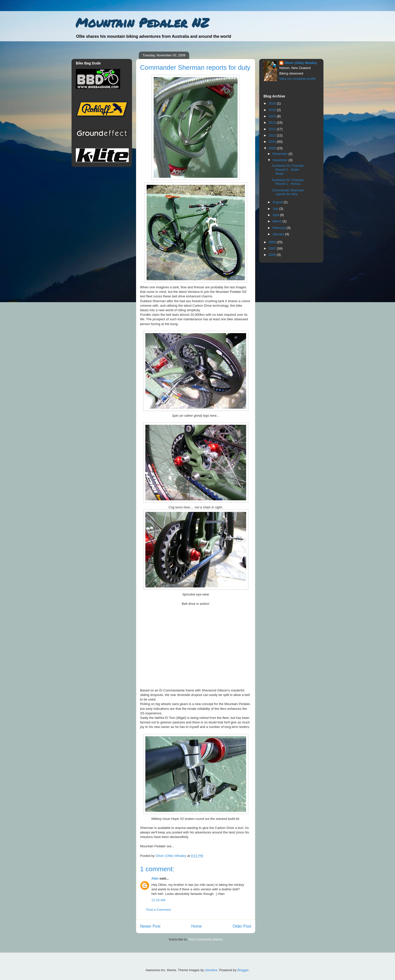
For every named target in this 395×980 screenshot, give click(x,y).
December (281, 154)
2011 (273, 135)
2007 (273, 248)
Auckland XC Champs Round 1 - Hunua (288, 182)
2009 (273, 148)
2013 (273, 122)
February (280, 228)
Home (196, 926)
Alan (155, 878)
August (278, 202)
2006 (273, 255)
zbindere (211, 970)
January (279, 234)
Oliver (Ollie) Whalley (301, 63)
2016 (273, 103)
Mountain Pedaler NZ (142, 23)
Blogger (243, 970)
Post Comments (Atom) (206, 939)
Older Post (242, 926)
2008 (273, 242)
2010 (273, 142)
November (281, 160)
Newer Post (150, 926)
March (278, 221)
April (276, 215)
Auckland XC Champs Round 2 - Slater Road (288, 169)
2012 (273, 129)
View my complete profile (298, 79)
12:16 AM (158, 900)
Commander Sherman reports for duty (288, 192)
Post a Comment (159, 910)
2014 (273, 116)
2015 (273, 110)
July (276, 209)
